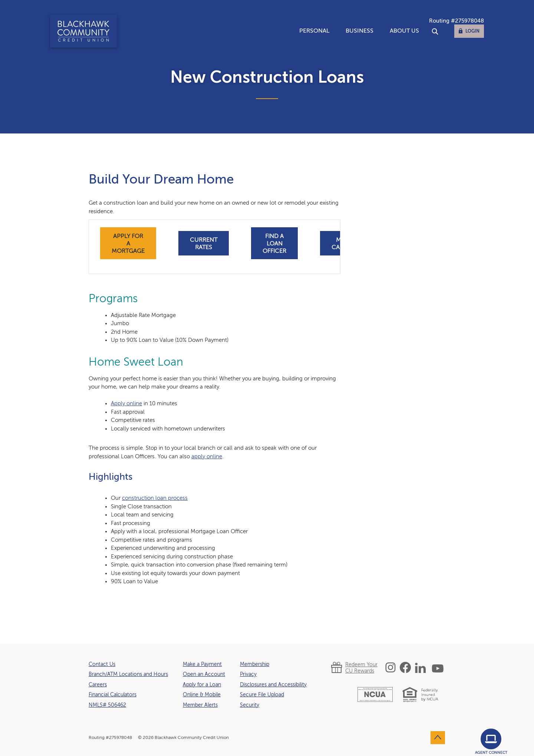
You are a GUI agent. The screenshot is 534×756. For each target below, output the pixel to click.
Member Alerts (200, 705)
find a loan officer (274, 244)
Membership (255, 664)
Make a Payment (202, 664)
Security (250, 705)
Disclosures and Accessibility (273, 685)
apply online (207, 457)
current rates (204, 244)
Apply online (126, 404)
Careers (98, 685)
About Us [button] (404, 31)
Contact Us (102, 664)
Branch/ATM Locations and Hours (128, 674)
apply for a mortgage (128, 244)
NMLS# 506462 (107, 705)
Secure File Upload (262, 695)
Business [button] (360, 31)
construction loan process (155, 498)
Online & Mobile (202, 695)
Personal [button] (314, 31)
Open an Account (204, 674)
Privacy (248, 674)
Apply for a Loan (202, 685)
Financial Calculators (113, 695)
